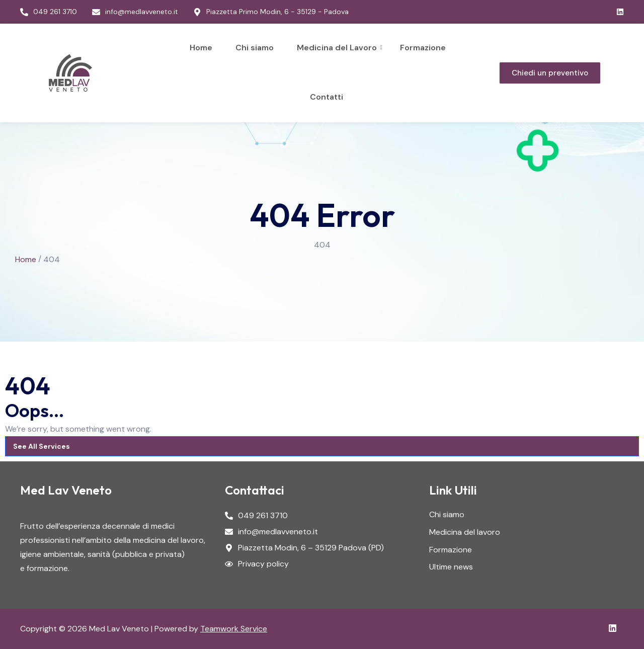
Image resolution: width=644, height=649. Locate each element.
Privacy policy (263, 564)
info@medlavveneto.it (278, 532)
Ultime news (451, 567)
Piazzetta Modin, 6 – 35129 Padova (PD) (311, 548)
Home (201, 48)
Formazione (423, 48)
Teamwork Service (234, 629)
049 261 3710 (263, 516)
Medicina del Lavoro (338, 48)
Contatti (327, 97)
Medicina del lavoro (465, 533)
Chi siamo (255, 48)
